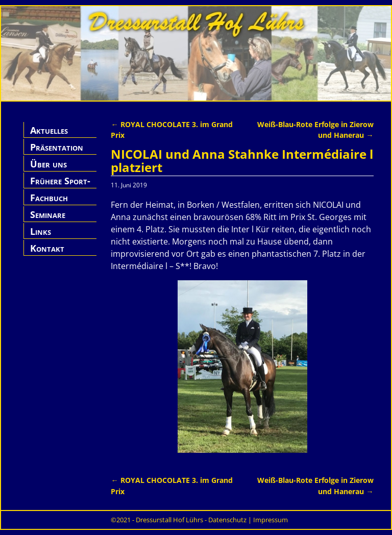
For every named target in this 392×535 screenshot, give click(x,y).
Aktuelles (49, 130)
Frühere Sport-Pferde (60, 187)
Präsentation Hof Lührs (57, 153)
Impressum (271, 520)
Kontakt (47, 248)
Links (41, 231)
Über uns (48, 164)
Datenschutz (227, 520)
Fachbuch (49, 198)
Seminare (48, 214)
